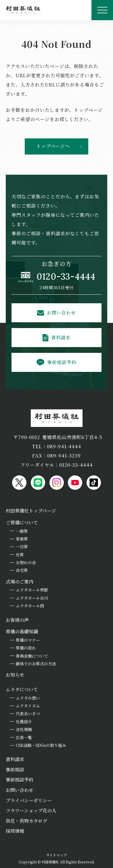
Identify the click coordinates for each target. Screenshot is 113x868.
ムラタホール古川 (32, 598)
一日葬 (22, 547)
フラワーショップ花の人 (31, 810)
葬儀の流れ (26, 648)
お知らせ (15, 675)
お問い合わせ (62, 313)
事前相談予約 (62, 362)
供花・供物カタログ (26, 821)
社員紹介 (24, 722)
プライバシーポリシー (29, 800)
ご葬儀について (22, 523)
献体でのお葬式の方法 (36, 664)
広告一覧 (24, 737)
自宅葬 (22, 570)
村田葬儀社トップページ (31, 511)
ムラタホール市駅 (32, 590)
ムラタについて (22, 689)
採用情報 (15, 831)
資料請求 (61, 337)
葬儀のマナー (28, 640)
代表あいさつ (28, 713)
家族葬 (22, 539)
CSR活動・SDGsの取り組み (41, 745)
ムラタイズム (28, 706)
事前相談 (15, 770)
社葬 (20, 555)
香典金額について (32, 656)
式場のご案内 (20, 582)
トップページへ (53, 146)
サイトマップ (56, 855)
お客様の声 (17, 620)
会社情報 (24, 729)
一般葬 (22, 531)
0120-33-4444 (66, 276)
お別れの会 (26, 562)
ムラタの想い (28, 698)
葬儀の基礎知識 (22, 631)
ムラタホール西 (30, 606)
